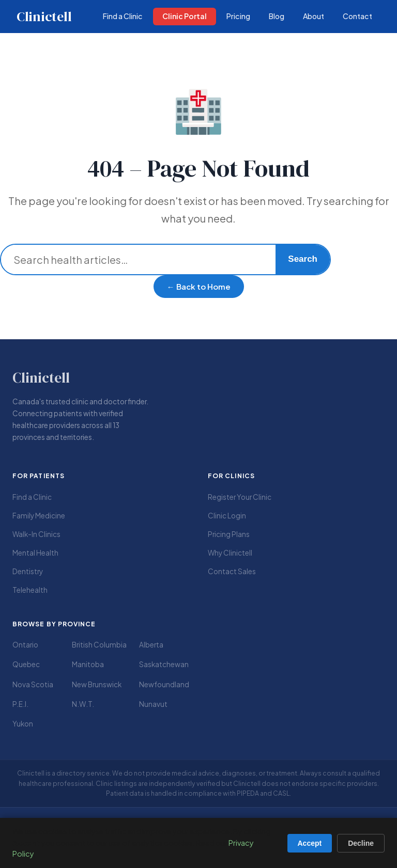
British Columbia (99, 645)
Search (303, 259)
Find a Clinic (32, 497)
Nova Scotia (33, 684)
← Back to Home (199, 286)
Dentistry (28, 571)
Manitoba (88, 664)
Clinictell (44, 17)
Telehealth (30, 590)
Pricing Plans (229, 534)
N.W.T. (83, 704)
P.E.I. (20, 704)
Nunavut (153, 704)
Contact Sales (232, 571)
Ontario (25, 645)
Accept (310, 843)
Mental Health (35, 553)
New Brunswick (97, 684)
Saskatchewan (164, 664)
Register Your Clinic (240, 497)
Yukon (23, 724)
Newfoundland (164, 684)
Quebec (26, 664)
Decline (361, 843)
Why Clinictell (230, 553)
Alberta (151, 645)
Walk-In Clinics (36, 534)
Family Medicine (39, 516)
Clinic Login (227, 516)
